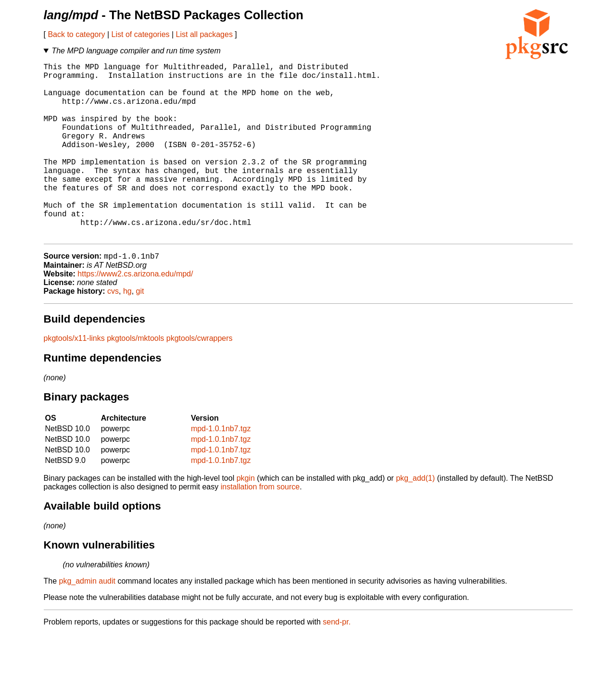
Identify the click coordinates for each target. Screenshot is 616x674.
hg (127, 331)
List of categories (141, 34)
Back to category (76, 34)
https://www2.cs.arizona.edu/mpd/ (135, 314)
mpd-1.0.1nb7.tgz (221, 468)
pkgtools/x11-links (74, 378)
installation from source (260, 527)
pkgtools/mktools (135, 378)
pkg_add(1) (415, 518)
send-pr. (337, 662)
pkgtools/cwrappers (200, 378)
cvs (113, 331)
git (140, 331)
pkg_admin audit (87, 621)
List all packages (204, 34)
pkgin (246, 518)
